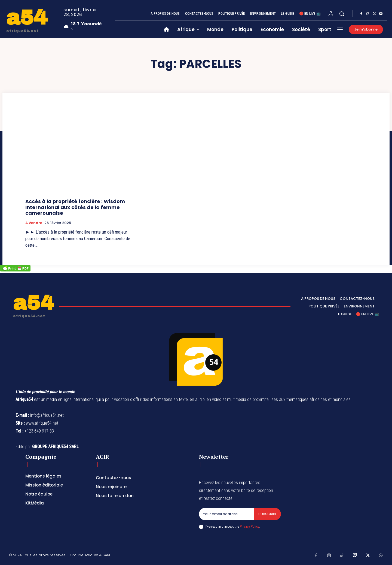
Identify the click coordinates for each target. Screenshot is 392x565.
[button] (342, 14)
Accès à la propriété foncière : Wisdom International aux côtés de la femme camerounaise (75, 207)
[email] (226, 514)
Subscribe (267, 514)
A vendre (34, 223)
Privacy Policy (249, 526)
